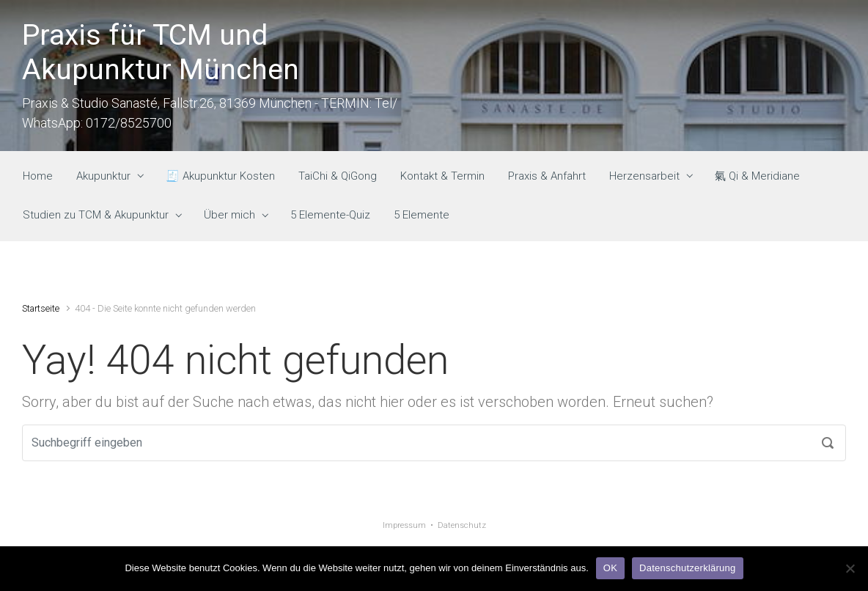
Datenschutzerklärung (687, 568)
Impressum (404, 525)
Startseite (41, 308)
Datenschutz (462, 525)
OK (610, 568)
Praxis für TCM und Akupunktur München (161, 52)
